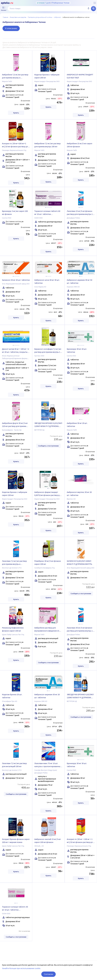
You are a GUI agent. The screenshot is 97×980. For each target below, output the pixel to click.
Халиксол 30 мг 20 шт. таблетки (16, 280)
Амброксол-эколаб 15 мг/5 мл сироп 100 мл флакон (48, 841)
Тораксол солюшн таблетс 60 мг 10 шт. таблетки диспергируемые (47, 213)
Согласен (48, 974)
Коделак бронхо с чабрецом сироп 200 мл (47, 76)
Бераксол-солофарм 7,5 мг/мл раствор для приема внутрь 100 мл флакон (48, 351)
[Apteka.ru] (7, 3)
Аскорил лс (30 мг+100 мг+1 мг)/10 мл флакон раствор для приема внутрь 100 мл (15, 145)
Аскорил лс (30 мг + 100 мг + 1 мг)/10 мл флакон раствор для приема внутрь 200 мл (80, 841)
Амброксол (57, 17)
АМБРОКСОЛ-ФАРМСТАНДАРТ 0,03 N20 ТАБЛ (80, 76)
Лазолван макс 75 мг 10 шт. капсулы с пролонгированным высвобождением (48, 765)
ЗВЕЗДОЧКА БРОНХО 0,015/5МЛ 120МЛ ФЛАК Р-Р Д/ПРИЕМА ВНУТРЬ (48, 425)
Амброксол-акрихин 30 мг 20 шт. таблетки (47, 696)
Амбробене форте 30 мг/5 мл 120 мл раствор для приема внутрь (15, 425)
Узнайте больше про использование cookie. (21, 968)
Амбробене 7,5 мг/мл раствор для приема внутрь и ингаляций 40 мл (15, 76)
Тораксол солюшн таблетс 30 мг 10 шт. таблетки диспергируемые (15, 909)
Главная (5, 17)
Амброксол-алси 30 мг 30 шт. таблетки (47, 281)
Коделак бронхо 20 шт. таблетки (12, 696)
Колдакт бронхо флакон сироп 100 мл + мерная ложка (16, 841)
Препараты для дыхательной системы (40, 17)
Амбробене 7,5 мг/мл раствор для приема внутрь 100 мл (47, 145)
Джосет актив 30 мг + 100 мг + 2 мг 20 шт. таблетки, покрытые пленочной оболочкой (16, 351)
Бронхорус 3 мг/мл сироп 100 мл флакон (15, 213)
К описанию (11, 28)
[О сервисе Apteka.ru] (95, 3)
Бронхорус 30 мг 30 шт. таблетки (77, 765)
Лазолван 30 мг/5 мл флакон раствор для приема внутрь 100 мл (81, 630)
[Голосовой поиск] (88, 9)
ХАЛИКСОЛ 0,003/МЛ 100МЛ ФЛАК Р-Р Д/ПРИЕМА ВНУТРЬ (79, 562)
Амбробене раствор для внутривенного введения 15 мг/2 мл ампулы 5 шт (47, 630)
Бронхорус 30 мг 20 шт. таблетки (77, 350)
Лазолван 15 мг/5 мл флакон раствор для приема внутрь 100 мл (81, 213)
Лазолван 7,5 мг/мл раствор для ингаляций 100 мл (14, 765)
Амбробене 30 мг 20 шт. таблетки (77, 425)
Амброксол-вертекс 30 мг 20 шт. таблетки (79, 494)
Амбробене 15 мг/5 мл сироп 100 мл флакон (80, 145)
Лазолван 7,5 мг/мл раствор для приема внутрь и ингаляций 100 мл (14, 563)
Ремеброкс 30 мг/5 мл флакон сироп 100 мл (48, 562)
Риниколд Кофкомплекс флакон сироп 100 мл (13, 629)
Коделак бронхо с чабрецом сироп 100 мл (15, 494)
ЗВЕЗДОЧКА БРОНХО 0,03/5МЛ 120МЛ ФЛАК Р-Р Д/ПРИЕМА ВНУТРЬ (80, 696)
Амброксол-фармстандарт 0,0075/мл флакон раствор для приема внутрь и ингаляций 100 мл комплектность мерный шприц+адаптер (48, 494)
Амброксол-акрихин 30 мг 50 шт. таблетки (80, 281)
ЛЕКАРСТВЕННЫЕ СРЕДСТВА (18, 17)
